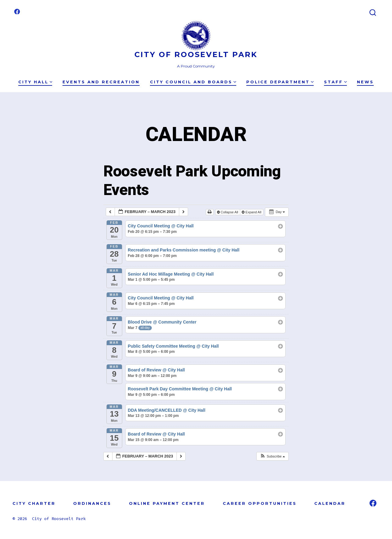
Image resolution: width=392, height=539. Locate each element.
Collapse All (228, 212)
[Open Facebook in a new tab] (17, 12)
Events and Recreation (101, 82)
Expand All (252, 212)
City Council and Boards (193, 82)
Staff (335, 82)
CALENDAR (330, 503)
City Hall (35, 82)
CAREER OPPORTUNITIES (260, 503)
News (365, 82)
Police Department (280, 82)
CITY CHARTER (34, 503)
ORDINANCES (92, 503)
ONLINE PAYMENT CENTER (167, 503)
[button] (272, 456)
